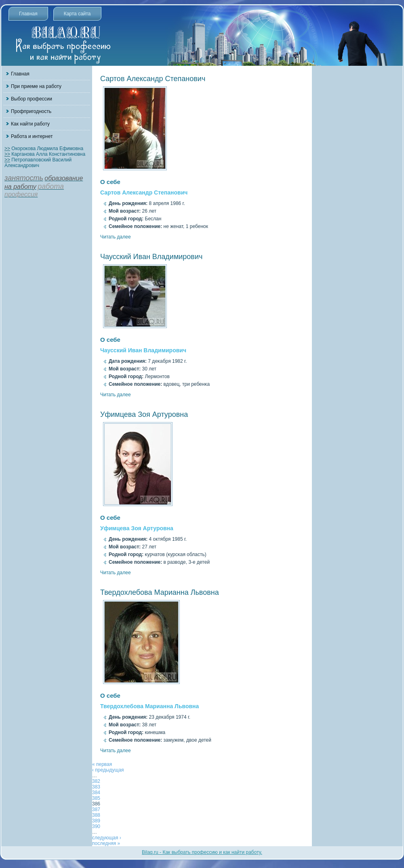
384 (96, 793)
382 (96, 781)
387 (96, 809)
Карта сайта (77, 14)
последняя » (106, 843)
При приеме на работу (36, 86)
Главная (28, 14)
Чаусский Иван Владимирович (151, 257)
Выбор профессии (32, 99)
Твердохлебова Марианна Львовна (160, 592)
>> (7, 149)
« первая (102, 764)
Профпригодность (31, 111)
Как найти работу (30, 124)
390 (96, 826)
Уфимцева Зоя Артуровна (144, 414)
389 (96, 821)
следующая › (107, 838)
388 (96, 815)
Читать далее (116, 237)
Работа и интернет (32, 136)
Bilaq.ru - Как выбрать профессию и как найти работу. (202, 852)
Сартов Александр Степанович (153, 79)
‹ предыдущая (108, 770)
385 (96, 798)
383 (96, 787)
